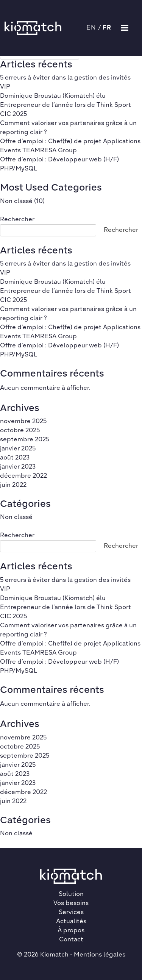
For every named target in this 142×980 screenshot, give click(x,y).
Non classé (16, 202)
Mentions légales (100, 955)
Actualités (71, 922)
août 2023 (15, 458)
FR (107, 28)
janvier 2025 (18, 449)
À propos (71, 931)
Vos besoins (71, 903)
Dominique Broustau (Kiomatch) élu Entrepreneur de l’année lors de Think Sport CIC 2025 (66, 105)
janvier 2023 (18, 467)
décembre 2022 (23, 476)
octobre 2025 (20, 431)
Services (71, 913)
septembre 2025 (25, 440)
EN (91, 28)
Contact (71, 940)
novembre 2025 (23, 422)
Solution (71, 894)
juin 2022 (13, 485)
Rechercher (17, 220)
